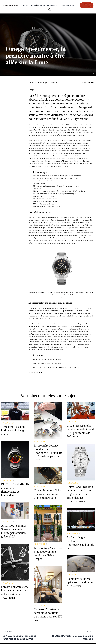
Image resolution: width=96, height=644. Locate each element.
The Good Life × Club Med (66, 5)
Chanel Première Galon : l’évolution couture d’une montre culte (48, 494)
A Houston (65, 161)
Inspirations (41, 5)
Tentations (24, 5)
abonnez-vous (88, 5)
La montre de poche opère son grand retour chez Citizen (80, 582)
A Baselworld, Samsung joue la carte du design (48, 363)
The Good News (52, 5)
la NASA (63, 158)
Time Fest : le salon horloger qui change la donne (15, 430)
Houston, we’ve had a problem (39, 125)
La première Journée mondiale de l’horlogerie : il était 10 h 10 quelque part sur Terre (48, 453)
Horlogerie (11, 42)
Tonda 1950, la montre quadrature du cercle (47, 359)
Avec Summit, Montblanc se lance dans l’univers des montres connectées (57, 367)
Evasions (33, 5)
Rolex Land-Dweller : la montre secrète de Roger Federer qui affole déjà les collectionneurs (80, 494)
